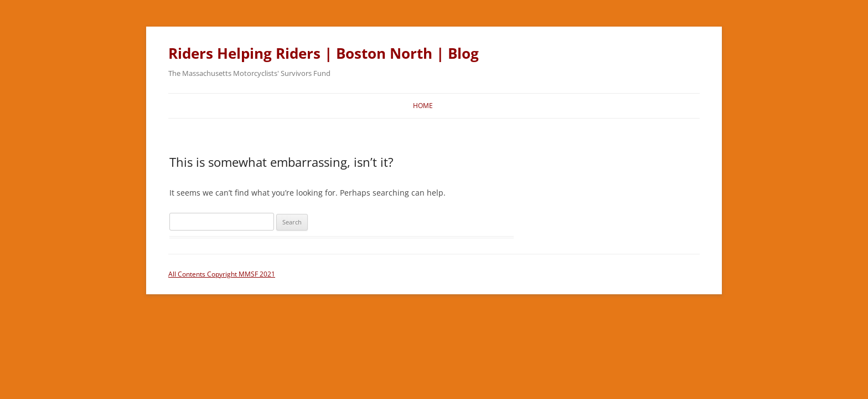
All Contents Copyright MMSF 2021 (222, 274)
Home (423, 106)
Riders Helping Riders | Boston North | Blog (324, 53)
